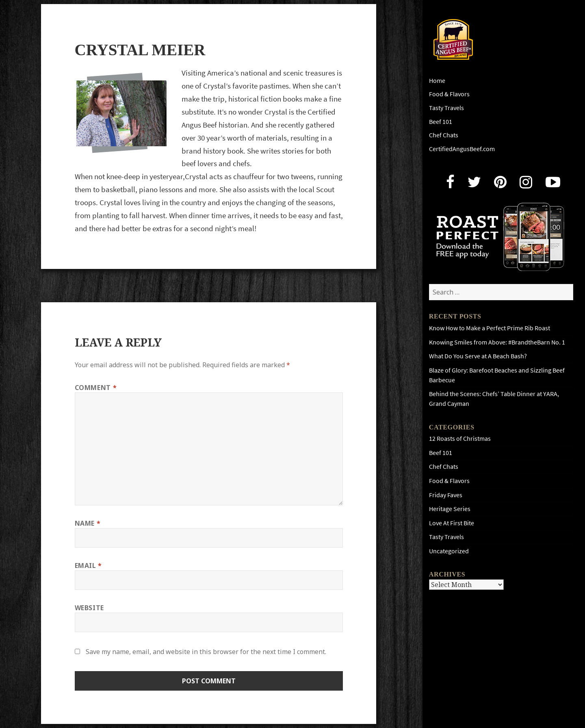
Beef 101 (441, 122)
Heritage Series (450, 509)
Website (89, 608)
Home (437, 81)
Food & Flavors (449, 94)
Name (88, 523)
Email (88, 565)
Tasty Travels (446, 108)
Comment (96, 388)
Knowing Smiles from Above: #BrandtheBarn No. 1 (497, 342)
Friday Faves (446, 495)
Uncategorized (449, 551)
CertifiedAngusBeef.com (462, 149)
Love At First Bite (452, 523)
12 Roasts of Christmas (460, 439)
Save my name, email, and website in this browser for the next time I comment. (206, 652)
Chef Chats (444, 135)
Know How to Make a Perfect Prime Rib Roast (490, 328)
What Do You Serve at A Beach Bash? (478, 356)
